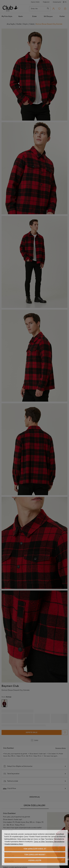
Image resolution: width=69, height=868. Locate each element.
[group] (4, 703)
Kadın (21, 16)
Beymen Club (10, 686)
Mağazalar (46, 2)
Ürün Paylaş (34, 797)
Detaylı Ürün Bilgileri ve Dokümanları (18, 766)
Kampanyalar (57, 2)
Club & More (10, 788)
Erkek (34, 16)
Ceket (35, 740)
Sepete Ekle (32, 732)
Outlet (62, 16)
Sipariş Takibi (35, 2)
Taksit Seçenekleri (11, 774)
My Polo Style (7, 16)
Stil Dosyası (48, 16)
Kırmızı (6, 697)
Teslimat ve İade (11, 781)
